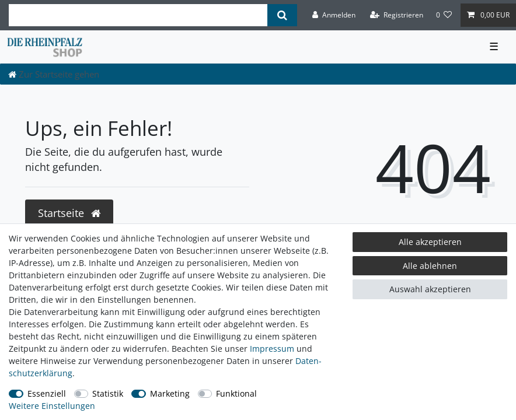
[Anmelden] (334, 15)
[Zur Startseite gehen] (54, 74)
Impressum (272, 349)
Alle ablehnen (430, 266)
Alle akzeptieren (430, 242)
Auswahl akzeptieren (430, 289)
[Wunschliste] (444, 15)
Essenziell (47, 393)
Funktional (236, 393)
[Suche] (282, 15)
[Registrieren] (397, 15)
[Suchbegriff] (138, 15)
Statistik (108, 393)
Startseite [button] (69, 213)
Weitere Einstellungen (52, 406)
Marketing (170, 393)
